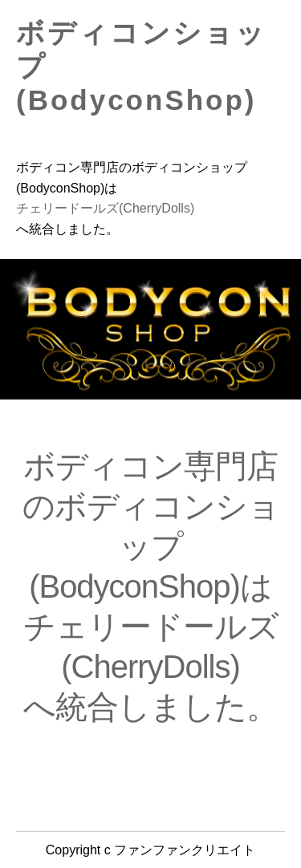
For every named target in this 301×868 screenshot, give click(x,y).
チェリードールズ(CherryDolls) (105, 208)
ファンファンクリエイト (185, 850)
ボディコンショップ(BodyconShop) (141, 66)
